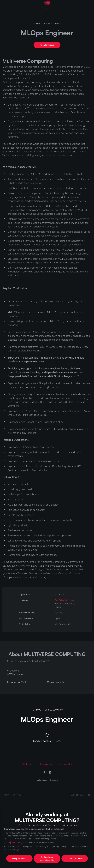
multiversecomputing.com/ (47, 780)
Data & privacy (46, 764)
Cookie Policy (16, 843)
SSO (19, 795)
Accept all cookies (19, 858)
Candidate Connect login (81, 795)
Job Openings (28, 764)
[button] (47, 45)
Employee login (9, 795)
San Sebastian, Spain (65, 600)
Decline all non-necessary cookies (47, 858)
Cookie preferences (75, 858)
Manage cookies (66, 764)
